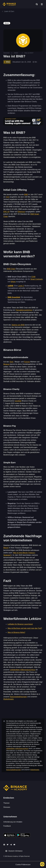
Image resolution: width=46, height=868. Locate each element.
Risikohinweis (35, 770)
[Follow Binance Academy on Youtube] (14, 845)
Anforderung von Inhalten (13, 822)
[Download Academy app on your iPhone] (9, 835)
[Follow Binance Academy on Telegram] (11, 845)
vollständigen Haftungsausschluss (17, 749)
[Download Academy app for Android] (23, 835)
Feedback (7, 826)
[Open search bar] (36, 4)
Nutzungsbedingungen (13, 770)
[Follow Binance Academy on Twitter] (8, 845)
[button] (42, 4)
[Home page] (9, 4)
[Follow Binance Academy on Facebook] (4, 845)
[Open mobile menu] (42, 4)
